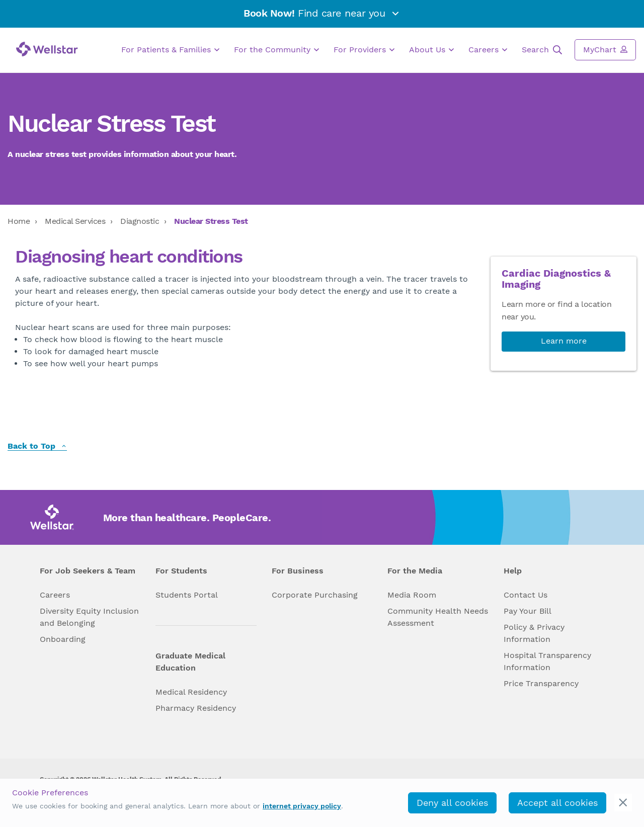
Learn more (564, 341)
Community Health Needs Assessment (438, 617)
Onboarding (63, 639)
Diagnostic (140, 221)
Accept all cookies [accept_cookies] (557, 803)
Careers (488, 50)
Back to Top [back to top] (37, 446)
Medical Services (75, 221)
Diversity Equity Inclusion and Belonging (89, 617)
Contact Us (526, 595)
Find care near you (322, 13)
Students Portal (187, 595)
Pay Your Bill (528, 611)
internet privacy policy (302, 806)
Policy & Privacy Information (534, 633)
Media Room (412, 595)
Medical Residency (191, 692)
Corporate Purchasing (315, 595)
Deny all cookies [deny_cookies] (452, 803)
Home (19, 221)
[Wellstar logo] (47, 49)
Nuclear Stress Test (211, 221)
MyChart (605, 49)
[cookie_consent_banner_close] (623, 803)
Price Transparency (541, 683)
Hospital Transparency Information (547, 661)
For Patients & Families (170, 50)
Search (542, 50)
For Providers (364, 50)
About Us (431, 50)
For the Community (276, 50)
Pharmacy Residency (196, 708)
